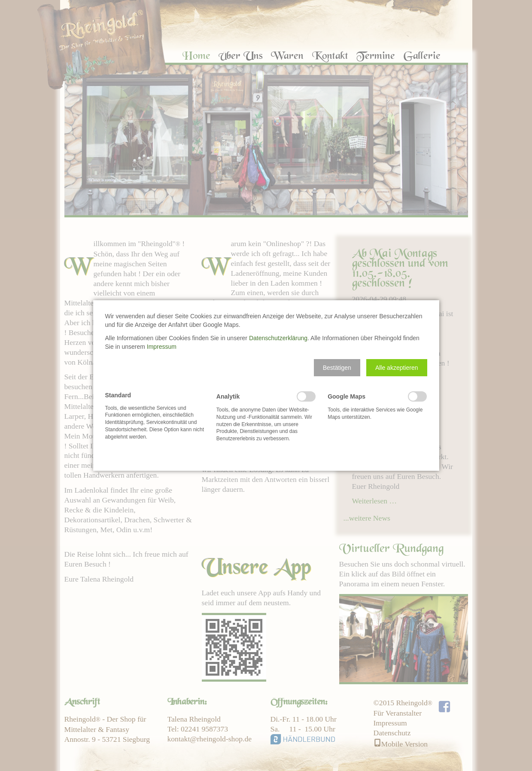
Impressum (162, 347)
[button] (337, 368)
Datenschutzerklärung (278, 338)
